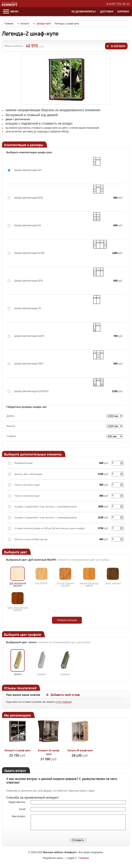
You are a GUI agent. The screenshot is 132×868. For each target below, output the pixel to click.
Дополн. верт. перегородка (28, 474)
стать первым (63, 702)
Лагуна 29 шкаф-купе (80, 751)
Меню (11, 12)
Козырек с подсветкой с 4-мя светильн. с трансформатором (46, 518)
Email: (23, 809)
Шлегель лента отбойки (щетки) (31, 539)
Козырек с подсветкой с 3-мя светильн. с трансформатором (46, 507)
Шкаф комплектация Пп (28, 308)
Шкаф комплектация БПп (29, 281)
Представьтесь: (18, 802)
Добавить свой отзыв (65, 695)
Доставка (107, 12)
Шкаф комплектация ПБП (29, 364)
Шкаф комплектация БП (28, 170)
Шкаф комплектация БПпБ (29, 253)
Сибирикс (84, 858)
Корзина (123, 12)
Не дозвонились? (84, 12)
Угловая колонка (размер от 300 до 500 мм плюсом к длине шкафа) (50, 528)
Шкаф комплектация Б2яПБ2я (31, 391)
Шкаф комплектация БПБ (29, 198)
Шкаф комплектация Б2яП (29, 336)
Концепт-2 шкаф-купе (18, 751)
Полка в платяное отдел (27, 496)
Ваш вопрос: (19, 816)
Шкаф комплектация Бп (28, 225)
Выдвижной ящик (24, 463)
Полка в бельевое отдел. (28, 485)
